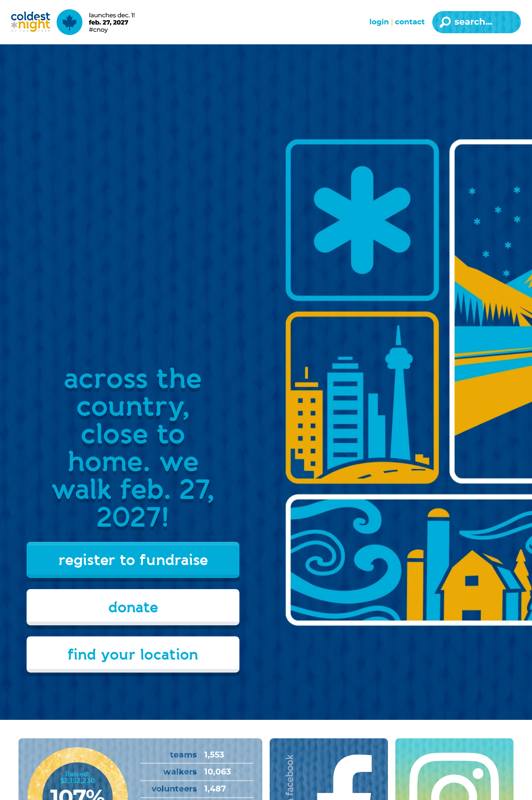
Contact (410, 22)
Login (379, 22)
